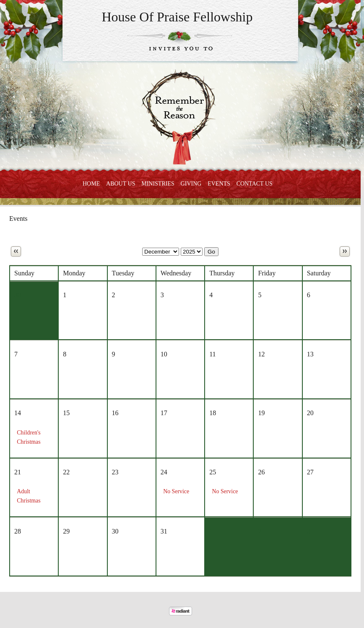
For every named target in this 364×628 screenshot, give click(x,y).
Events (219, 184)
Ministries (158, 184)
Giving (191, 184)
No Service (176, 491)
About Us (121, 184)
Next (345, 251)
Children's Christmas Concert (29, 442)
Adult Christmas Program (29, 501)
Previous (16, 251)
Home (91, 184)
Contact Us (255, 184)
